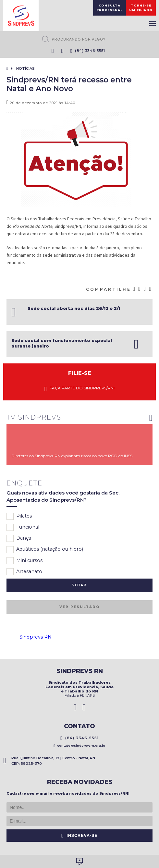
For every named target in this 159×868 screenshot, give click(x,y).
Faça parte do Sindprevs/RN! (79, 389)
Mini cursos (24, 561)
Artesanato (24, 572)
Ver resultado (79, 607)
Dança (19, 538)
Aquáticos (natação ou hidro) (45, 550)
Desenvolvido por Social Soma (79, 862)
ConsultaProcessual (110, 8)
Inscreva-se (79, 836)
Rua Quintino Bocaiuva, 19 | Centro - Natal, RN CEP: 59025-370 (49, 761)
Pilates (19, 516)
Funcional (23, 527)
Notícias (25, 68)
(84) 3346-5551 (88, 51)
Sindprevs (21, 16)
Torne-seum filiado (141, 8)
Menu (153, 23)
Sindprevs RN (36, 637)
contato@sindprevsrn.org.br (79, 746)
